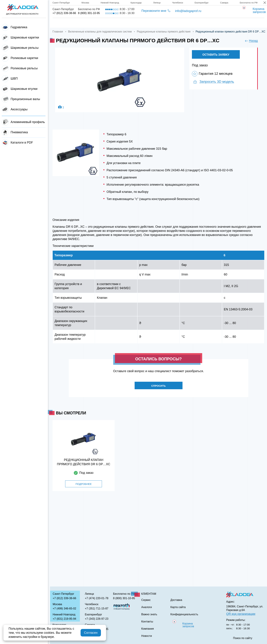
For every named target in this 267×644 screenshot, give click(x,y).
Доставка (110, 23)
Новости (147, 636)
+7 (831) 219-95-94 (64, 619)
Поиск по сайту (243, 638)
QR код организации (241, 614)
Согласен (91, 633)
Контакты (213, 23)
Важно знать (185, 23)
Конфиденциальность (184, 614)
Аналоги (157, 23)
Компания (84, 23)
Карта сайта (178, 607)
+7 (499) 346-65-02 (64, 608)
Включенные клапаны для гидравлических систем (100, 32)
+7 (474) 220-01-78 (97, 598)
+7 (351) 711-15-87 (97, 608)
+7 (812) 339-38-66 (64, 13)
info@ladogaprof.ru (188, 11)
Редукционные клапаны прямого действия (164, 32)
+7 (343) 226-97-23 (97, 619)
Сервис (134, 23)
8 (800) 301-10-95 (89, 13)
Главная (59, 23)
